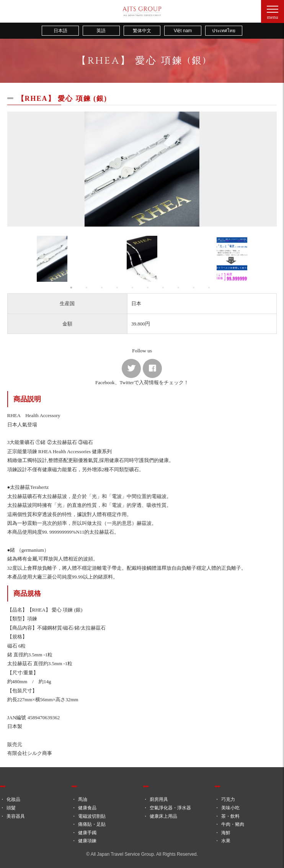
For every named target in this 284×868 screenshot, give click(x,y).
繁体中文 (142, 31)
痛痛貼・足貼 (92, 824)
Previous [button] (15, 259)
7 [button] (165, 288)
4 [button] (119, 288)
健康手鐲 (87, 833)
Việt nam (183, 31)
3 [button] (104, 288)
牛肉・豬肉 (233, 824)
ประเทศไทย (224, 31)
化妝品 (13, 799)
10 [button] (211, 288)
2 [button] (88, 288)
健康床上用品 (163, 816)
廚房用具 (159, 799)
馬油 (83, 799)
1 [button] (73, 288)
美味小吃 (230, 808)
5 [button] (134, 288)
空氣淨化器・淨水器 (170, 808)
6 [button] (150, 288)
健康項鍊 (87, 841)
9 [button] (196, 288)
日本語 (60, 31)
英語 (101, 31)
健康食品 (87, 808)
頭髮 (11, 808)
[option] (142, 169)
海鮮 (226, 833)
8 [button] (180, 288)
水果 (226, 841)
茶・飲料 (230, 816)
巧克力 (228, 799)
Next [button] (269, 259)
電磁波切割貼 (92, 816)
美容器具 (16, 816)
